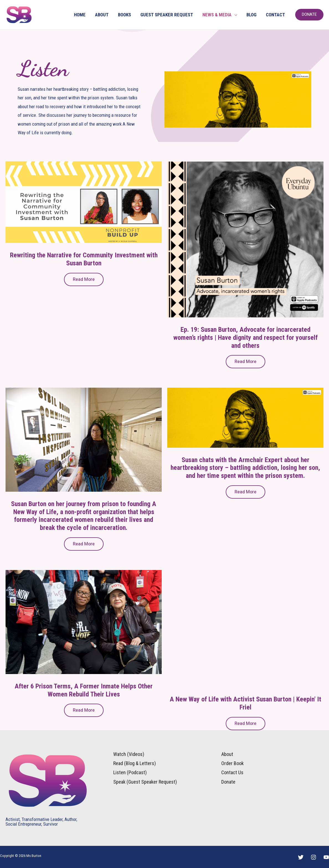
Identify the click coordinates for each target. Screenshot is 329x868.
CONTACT (275, 15)
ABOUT (102, 15)
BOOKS (124, 15)
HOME (80, 15)
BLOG (251, 15)
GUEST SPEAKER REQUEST (167, 15)
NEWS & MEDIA (217, 15)
